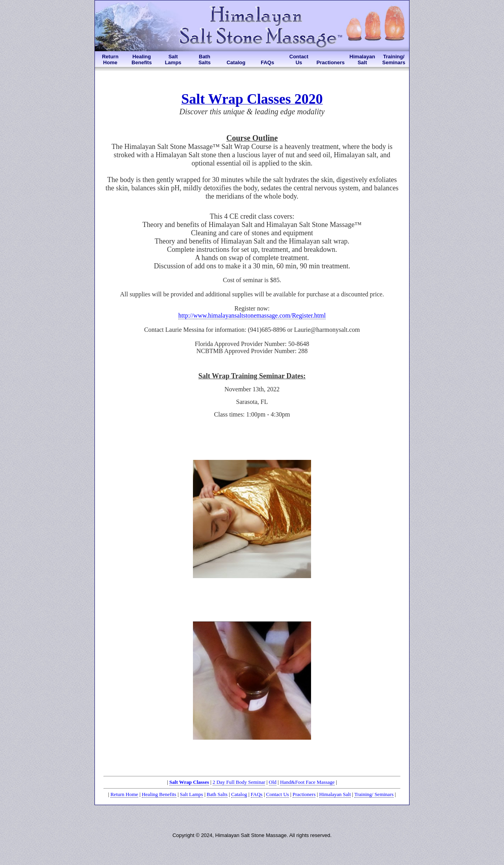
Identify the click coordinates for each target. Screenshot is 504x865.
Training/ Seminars (374, 794)
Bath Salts (217, 794)
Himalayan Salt (335, 794)
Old (273, 782)
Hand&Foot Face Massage (307, 782)
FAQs (257, 794)
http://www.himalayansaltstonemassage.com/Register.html (252, 315)
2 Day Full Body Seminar (239, 782)
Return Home (124, 794)
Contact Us (278, 794)
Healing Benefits (159, 794)
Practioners (304, 794)
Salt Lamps (192, 794)
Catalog (239, 794)
